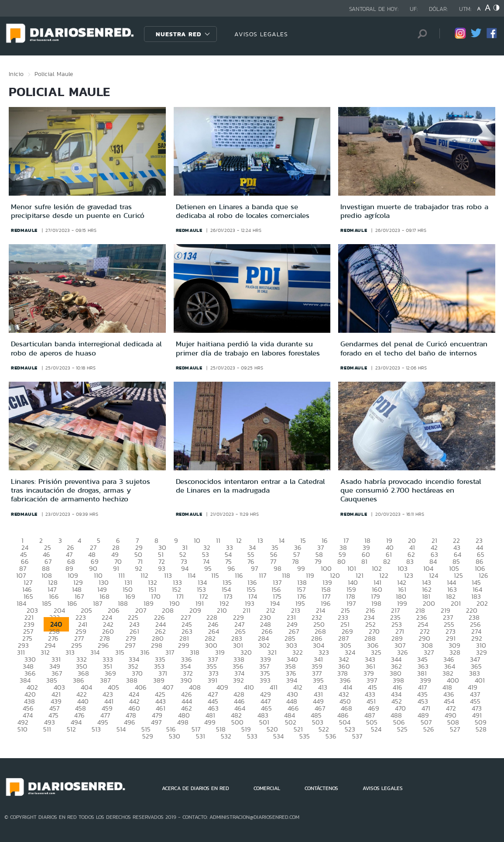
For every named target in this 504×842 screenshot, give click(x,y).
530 (175, 736)
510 (22, 729)
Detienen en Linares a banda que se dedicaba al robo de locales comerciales (243, 211)
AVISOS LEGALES (261, 34)
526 (429, 729)
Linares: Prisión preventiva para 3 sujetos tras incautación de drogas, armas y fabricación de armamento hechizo (81, 490)
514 (121, 729)
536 (331, 736)
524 (376, 729)
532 (226, 736)
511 (47, 729)
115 (215, 575)
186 (72, 603)
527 (455, 729)
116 (239, 575)
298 (157, 645)
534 (278, 736)
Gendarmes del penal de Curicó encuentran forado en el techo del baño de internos (414, 348)
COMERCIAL (267, 788)
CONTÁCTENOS (321, 788)
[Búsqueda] (420, 34)
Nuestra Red (178, 34)
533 (252, 736)
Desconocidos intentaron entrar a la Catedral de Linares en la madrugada (250, 486)
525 (402, 729)
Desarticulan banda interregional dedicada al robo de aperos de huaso (86, 348)
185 (47, 603)
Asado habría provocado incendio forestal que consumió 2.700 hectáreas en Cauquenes (411, 490)
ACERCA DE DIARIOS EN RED (195, 788)
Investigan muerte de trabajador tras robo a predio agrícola (414, 211)
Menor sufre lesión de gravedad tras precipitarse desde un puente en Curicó (78, 211)
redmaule (24, 230)
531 (201, 736)
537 (357, 736)
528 (481, 729)
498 (183, 722)
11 (218, 540)
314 (95, 652)
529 (148, 736)
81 (364, 561)
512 (71, 729)
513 (96, 729)
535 (305, 736)
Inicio (16, 74)
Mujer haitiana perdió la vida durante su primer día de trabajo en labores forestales (248, 348)
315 (120, 652)
